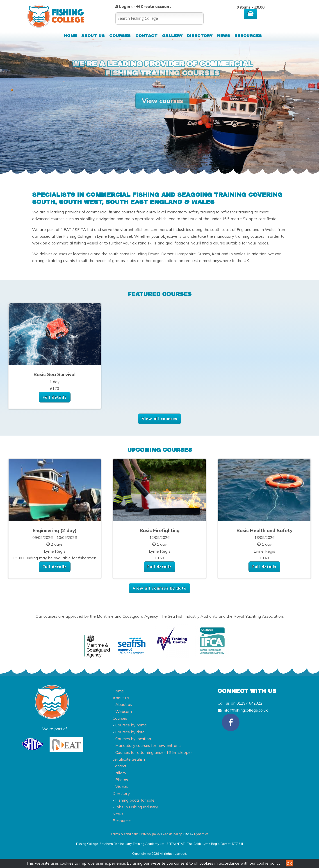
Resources (248, 36)
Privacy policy (151, 834)
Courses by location (133, 739)
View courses (162, 101)
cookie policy (269, 863)
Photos (122, 780)
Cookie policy (172, 834)
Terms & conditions (125, 834)
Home (70, 36)
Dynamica (201, 834)
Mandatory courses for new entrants (148, 745)
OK (289, 863)
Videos (122, 786)
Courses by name (131, 725)
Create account (155, 6)
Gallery (172, 37)
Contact (146, 36)
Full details (55, 397)
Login (125, 6)
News (224, 36)
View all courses (160, 419)
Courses (120, 37)
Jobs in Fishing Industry (137, 807)
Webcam (124, 711)
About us (93, 37)
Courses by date (130, 732)
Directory (200, 37)
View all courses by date (159, 588)
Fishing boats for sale (135, 800)
